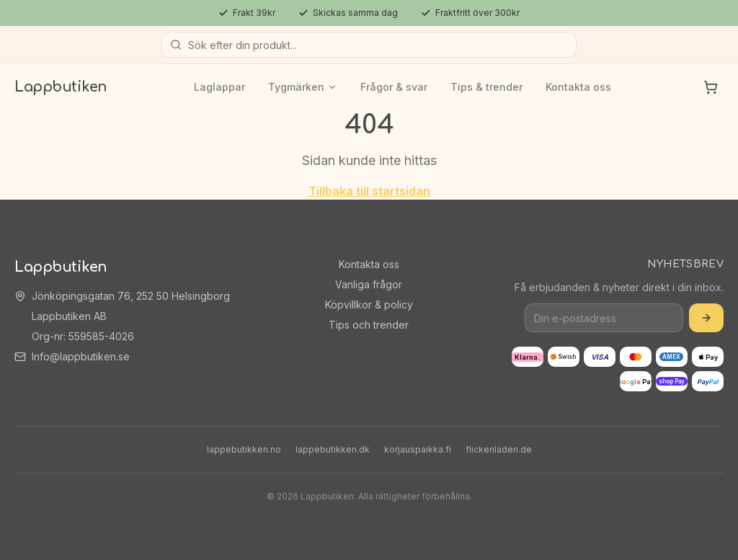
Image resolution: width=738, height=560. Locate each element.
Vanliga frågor (369, 284)
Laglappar (219, 87)
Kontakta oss (578, 87)
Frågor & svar (394, 87)
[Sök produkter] (369, 45)
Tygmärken (303, 87)
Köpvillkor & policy (369, 305)
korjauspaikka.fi (418, 449)
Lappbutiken (61, 87)
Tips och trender (369, 325)
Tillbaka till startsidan (369, 191)
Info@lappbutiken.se (81, 356)
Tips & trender (486, 87)
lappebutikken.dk (333, 449)
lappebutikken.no (244, 449)
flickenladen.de (499, 449)
